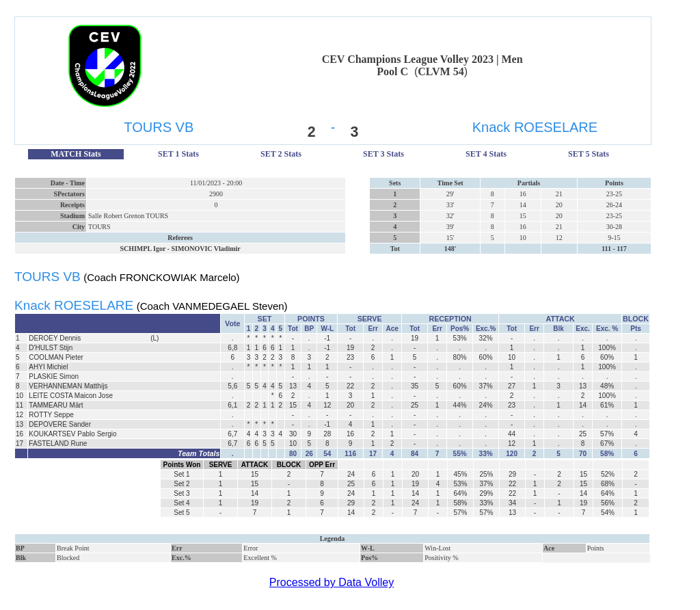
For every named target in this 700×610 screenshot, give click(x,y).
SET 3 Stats (383, 154)
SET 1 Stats (178, 154)
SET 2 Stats (281, 154)
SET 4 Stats (486, 154)
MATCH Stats (76, 154)
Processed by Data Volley (332, 582)
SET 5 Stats (589, 154)
